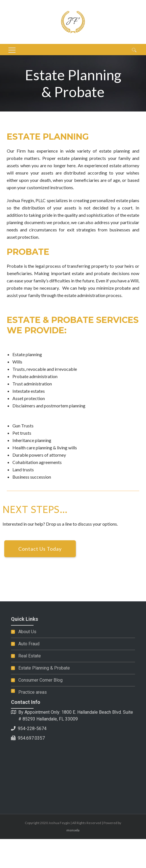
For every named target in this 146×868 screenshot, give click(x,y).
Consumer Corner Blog (40, 680)
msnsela (73, 830)
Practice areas (33, 692)
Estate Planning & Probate (44, 668)
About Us (27, 632)
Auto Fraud (29, 644)
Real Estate (30, 656)
